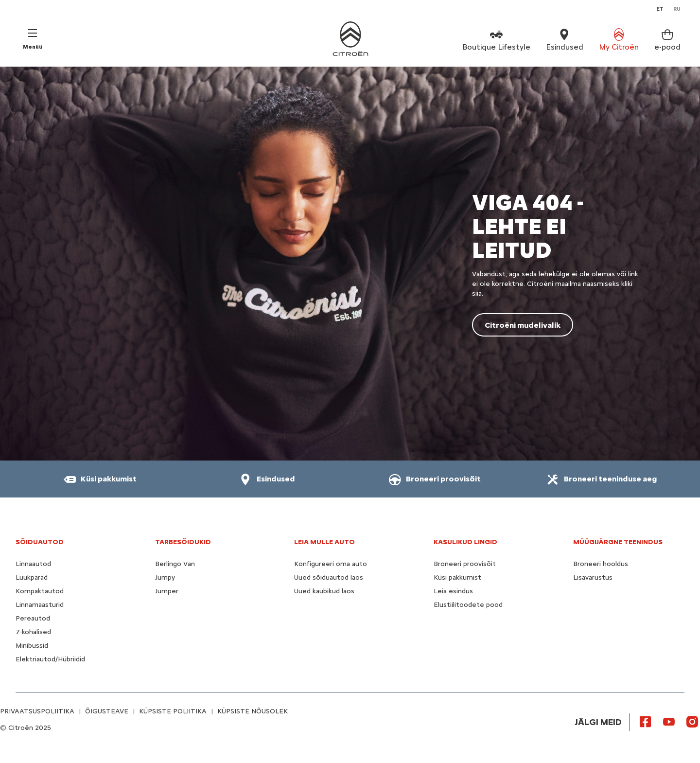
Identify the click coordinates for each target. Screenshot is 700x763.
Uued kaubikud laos (324, 591)
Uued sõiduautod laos (329, 577)
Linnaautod (33, 564)
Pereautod (33, 618)
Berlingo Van (175, 564)
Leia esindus (453, 591)
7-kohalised (33, 632)
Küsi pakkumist (457, 577)
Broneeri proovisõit (465, 564)
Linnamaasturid (40, 605)
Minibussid (32, 646)
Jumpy (165, 577)
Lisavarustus (593, 577)
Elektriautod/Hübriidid (50, 659)
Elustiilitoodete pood (468, 605)
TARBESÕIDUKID (183, 542)
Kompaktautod (40, 591)
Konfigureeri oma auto (331, 564)
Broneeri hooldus (601, 564)
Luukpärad (32, 577)
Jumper (167, 591)
